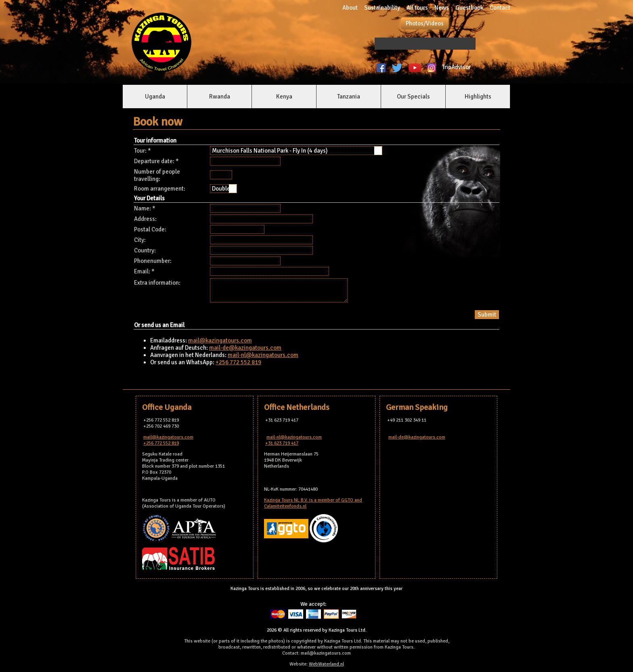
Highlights (478, 97)
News (442, 8)
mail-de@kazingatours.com (245, 348)
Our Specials (413, 97)
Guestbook (469, 8)
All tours (417, 8)
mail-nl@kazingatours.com (263, 355)
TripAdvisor (458, 67)
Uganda (155, 97)
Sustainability (382, 8)
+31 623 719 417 (282, 443)
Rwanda (220, 97)
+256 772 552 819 (238, 362)
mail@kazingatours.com (220, 340)
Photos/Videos (425, 23)
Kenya (284, 97)
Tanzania (349, 97)
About (350, 8)
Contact (500, 8)
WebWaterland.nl (326, 664)
